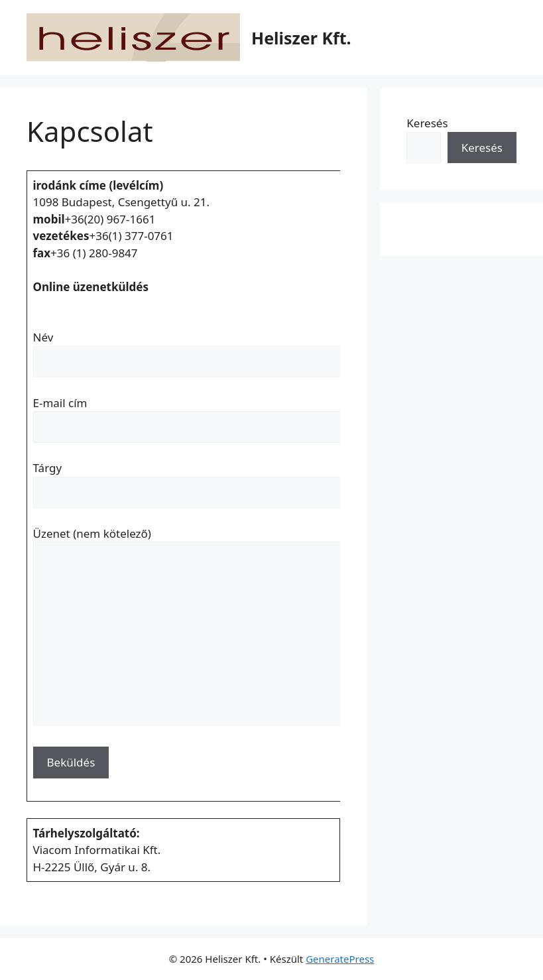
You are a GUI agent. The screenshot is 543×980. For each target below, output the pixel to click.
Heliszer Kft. (301, 38)
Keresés (427, 123)
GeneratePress (340, 959)
